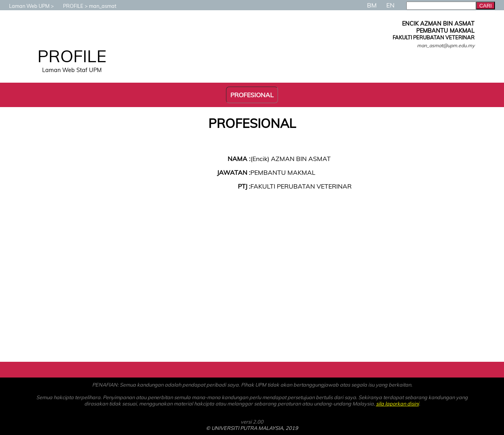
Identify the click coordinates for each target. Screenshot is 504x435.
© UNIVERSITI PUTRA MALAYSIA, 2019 (252, 428)
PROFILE (69, 6)
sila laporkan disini (397, 404)
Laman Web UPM (25, 6)
